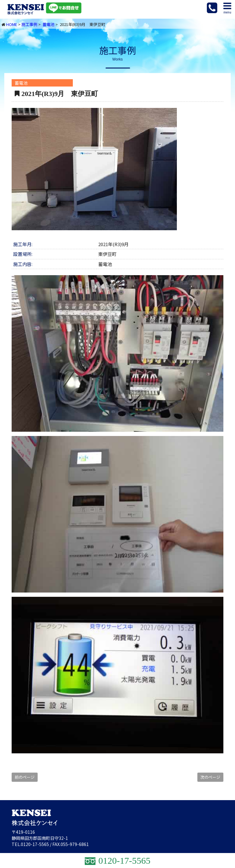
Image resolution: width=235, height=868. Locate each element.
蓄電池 (48, 24)
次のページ (210, 777)
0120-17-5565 (35, 844)
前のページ (25, 777)
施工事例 (29, 24)
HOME (12, 24)
